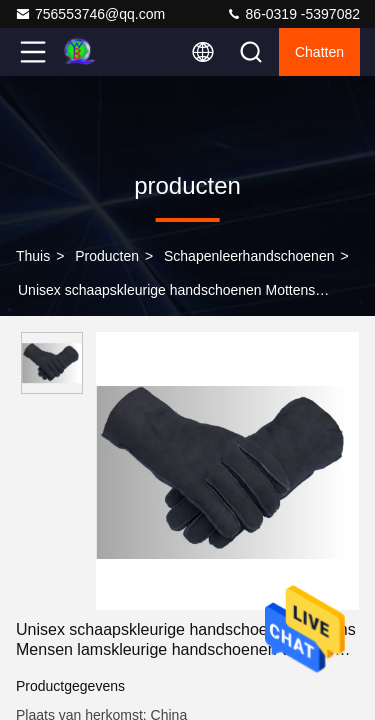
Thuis (33, 256)
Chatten (319, 52)
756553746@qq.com (90, 14)
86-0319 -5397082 (293, 14)
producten (107, 256)
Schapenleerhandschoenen (249, 256)
